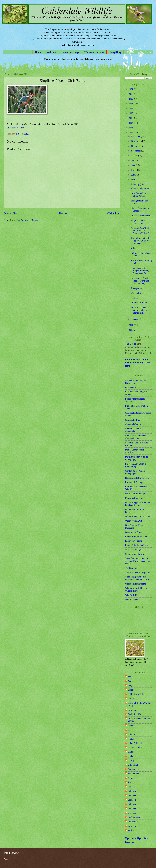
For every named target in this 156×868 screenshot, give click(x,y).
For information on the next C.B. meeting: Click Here (138, 363)
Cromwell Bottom (139, 303)
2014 (131, 123)
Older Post (114, 213)
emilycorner (133, 822)
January (135, 319)
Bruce (130, 690)
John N (131, 739)
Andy (130, 681)
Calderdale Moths (133, 424)
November (136, 141)
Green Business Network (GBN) (139, 720)
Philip (130, 778)
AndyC (131, 685)
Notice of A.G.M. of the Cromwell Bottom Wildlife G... (141, 231)
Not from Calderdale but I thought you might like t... (140, 310)
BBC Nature (131, 387)
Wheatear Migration (140, 188)
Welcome (52, 52)
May (134, 170)
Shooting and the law (135, 554)
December (136, 136)
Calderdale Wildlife (136, 694)
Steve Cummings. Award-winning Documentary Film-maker (138, 561)
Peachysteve (133, 769)
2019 (131, 99)
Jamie (130, 726)
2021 (131, 89)
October (135, 146)
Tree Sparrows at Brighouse (138, 572)
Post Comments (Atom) (27, 220)
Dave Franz (133, 710)
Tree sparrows (137, 288)
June (134, 165)
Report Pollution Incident (136, 545)
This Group (131, 344)
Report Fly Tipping (134, 541)
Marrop (131, 761)
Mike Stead (133, 765)
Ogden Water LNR (134, 521)
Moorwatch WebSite (134, 498)
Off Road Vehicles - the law (137, 516)
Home (38, 52)
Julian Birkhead (135, 743)
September (136, 151)
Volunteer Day (137, 248)
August (135, 156)
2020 (131, 94)
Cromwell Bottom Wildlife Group (140, 704)
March (135, 180)
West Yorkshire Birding (136, 584)
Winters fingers (138, 293)
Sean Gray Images (133, 550)
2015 (131, 118)
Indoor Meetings (70, 52)
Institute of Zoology (134, 482)
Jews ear (135, 298)
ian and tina (133, 826)
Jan (129, 730)
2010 (131, 330)
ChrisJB (131, 699)
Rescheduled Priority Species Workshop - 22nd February (140, 281)
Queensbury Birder (134, 532)
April (134, 175)
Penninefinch (133, 774)
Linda (130, 752)
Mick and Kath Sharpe (135, 494)
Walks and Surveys (94, 52)
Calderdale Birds (133, 420)
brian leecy (132, 813)
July (133, 160)
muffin (131, 830)
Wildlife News (132, 600)
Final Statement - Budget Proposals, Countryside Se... (140, 271)
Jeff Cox (131, 734)
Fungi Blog (115, 52)
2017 (131, 108)
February (136, 184)
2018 (131, 104)
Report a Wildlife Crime (136, 537)
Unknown (132, 791)
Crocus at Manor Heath (141, 216)
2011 (131, 325)
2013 (131, 128)
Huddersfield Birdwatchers (137, 478)
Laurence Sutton (135, 748)
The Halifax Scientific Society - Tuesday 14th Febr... (141, 241)
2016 (131, 113)
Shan (130, 782)
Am (129, 677)
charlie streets (134, 817)
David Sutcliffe (134, 714)
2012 (131, 132)
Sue (129, 787)
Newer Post (11, 213)
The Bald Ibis (131, 568)
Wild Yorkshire (132, 595)
